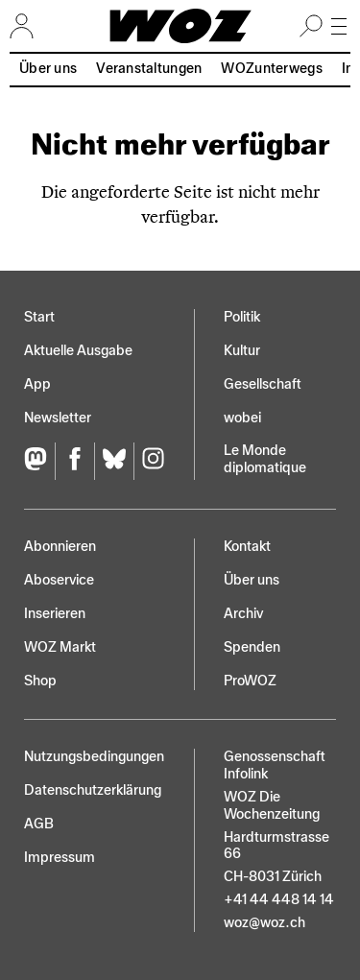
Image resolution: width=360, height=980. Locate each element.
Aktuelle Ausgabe (78, 351)
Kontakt (247, 547)
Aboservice (59, 580)
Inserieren (55, 614)
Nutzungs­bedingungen (94, 757)
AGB (39, 824)
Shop (40, 681)
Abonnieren (60, 547)
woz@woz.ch (264, 923)
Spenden (252, 647)
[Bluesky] (114, 461)
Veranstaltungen (149, 69)
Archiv (243, 614)
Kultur (242, 351)
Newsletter (58, 418)
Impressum (60, 858)
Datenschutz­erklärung (93, 790)
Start (39, 317)
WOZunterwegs (271, 69)
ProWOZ (250, 681)
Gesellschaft (263, 384)
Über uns (48, 69)
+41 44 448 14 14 (279, 900)
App (37, 384)
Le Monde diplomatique (265, 459)
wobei (242, 418)
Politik (242, 317)
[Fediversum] (39, 461)
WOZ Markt (60, 647)
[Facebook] (74, 461)
